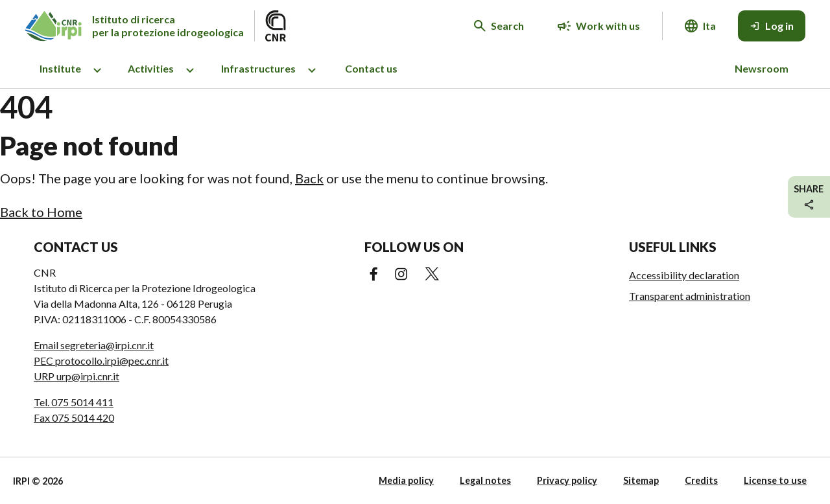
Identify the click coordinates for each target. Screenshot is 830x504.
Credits (701, 480)
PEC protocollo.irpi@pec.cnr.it (101, 361)
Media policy (406, 480)
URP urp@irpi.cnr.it (77, 376)
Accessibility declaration (684, 275)
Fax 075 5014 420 (74, 418)
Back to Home (41, 212)
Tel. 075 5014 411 (74, 402)
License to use (775, 480)
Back (309, 178)
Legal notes (485, 480)
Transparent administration (690, 296)
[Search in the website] (499, 26)
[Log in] (772, 26)
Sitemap (641, 480)
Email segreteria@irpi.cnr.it (94, 345)
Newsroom (762, 68)
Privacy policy (567, 480)
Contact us (371, 68)
